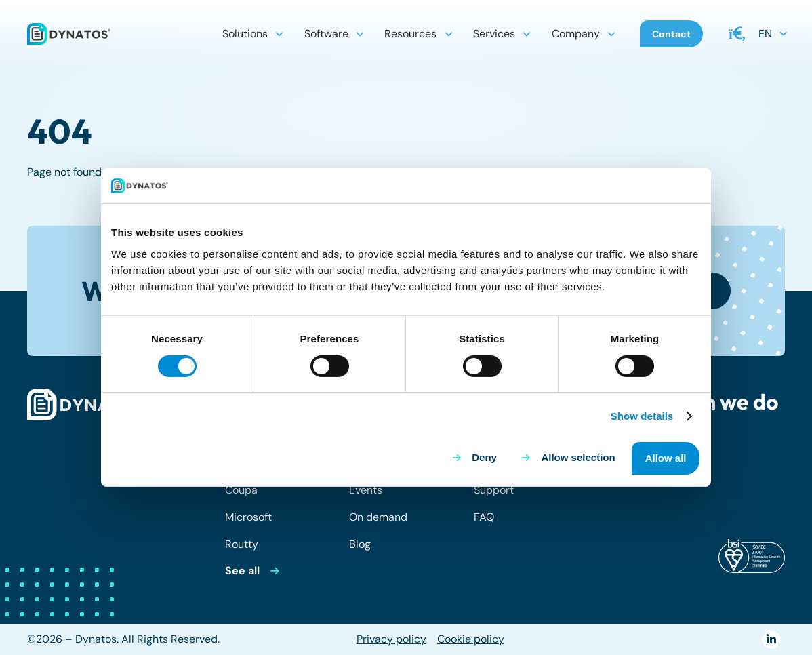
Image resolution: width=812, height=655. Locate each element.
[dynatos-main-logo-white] (88, 405)
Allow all (666, 458)
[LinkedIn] (771, 640)
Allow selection (578, 457)
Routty (242, 544)
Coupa (241, 490)
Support (494, 490)
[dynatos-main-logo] (69, 34)
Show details (642, 416)
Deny (484, 457)
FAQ (484, 517)
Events (366, 490)
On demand (378, 517)
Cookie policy (471, 639)
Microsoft (248, 517)
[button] (279, 34)
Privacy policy (391, 639)
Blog (360, 544)
